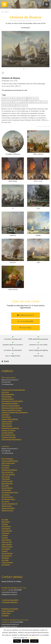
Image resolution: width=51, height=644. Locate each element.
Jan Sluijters (6, 495)
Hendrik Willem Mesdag (10, 419)
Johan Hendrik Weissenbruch (11, 439)
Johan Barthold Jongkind (10, 403)
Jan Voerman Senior (8, 499)
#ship (13, 106)
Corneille (5, 538)
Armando (5, 524)
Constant (5, 535)
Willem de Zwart (7, 510)
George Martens (7, 488)
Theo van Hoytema (8, 474)
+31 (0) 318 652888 (26, 321)
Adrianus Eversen (8, 399)
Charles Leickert (7, 421)
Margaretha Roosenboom (10, 428)
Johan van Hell (7, 542)
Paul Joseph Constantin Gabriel (12, 401)
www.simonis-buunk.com (10, 624)
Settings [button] (17, 641)
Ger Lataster (6, 549)
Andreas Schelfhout (8, 430)
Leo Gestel (5, 468)
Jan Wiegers (6, 565)
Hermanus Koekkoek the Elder (12, 408)
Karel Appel (6, 522)
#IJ (24, 102)
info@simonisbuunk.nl (26, 315)
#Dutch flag (18, 102)
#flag (29, 102)
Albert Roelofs (7, 424)
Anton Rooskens (7, 562)
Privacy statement (8, 611)
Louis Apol (5, 392)
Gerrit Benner (6, 526)
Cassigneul (5, 533)
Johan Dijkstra (6, 540)
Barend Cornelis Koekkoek (11, 406)
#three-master (22, 106)
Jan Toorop (5, 501)
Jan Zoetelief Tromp (8, 435)
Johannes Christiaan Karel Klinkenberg (15, 412)
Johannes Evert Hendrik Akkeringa (13, 390)
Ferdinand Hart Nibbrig (9, 470)
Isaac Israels (6, 477)
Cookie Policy (6, 613)
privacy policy (33, 638)
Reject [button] (25, 641)
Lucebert (5, 551)
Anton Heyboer (7, 544)
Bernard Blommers (8, 394)
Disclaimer (5, 616)
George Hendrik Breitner (10, 461)
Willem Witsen (7, 506)
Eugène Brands (7, 531)
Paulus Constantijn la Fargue (11, 410)
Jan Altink (5, 520)
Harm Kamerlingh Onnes (10, 492)
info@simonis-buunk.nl (9, 594)
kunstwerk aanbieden (9, 602)
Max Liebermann (7, 483)
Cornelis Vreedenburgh (9, 504)
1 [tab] (24, 69)
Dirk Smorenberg (7, 497)
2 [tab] (27, 69)
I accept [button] (34, 641)
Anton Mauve (6, 417)
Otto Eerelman (7, 397)
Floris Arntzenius (7, 459)
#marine (44, 102)
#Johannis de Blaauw (10, 98)
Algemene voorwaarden (10, 609)
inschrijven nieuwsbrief (10, 600)
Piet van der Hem (7, 472)
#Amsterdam (7, 102)
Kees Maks (5, 486)
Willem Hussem (7, 547)
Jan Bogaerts (6, 529)
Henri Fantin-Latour (8, 463)
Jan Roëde (5, 560)
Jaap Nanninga (7, 556)
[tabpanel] (25, 49)
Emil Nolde (5, 558)
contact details (26, 328)
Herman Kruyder (7, 481)
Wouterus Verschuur (9, 437)
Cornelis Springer (7, 433)
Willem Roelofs (7, 426)
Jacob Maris (6, 415)
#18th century (33, 98)
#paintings (23, 98)
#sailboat (6, 106)
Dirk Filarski (6, 465)
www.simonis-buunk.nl (9, 592)
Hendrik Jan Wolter (8, 508)
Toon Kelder (6, 479)
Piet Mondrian (6, 490)
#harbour (36, 102)
